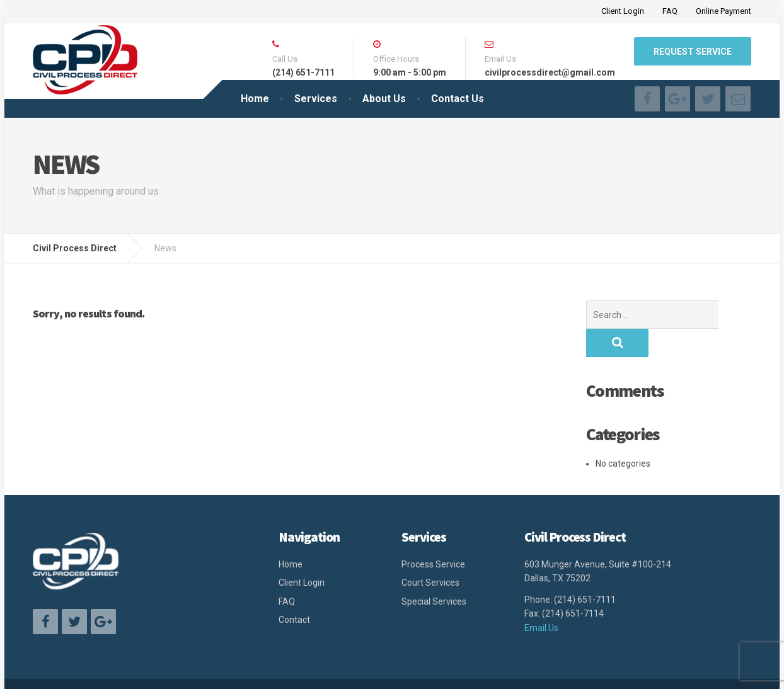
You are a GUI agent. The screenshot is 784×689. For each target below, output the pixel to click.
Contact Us (458, 99)
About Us (384, 99)
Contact (294, 591)
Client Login (623, 11)
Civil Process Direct (204, 669)
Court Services (430, 554)
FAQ (670, 11)
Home (255, 99)
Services (316, 99)
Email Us (541, 600)
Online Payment (723, 11)
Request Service (693, 52)
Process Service (433, 536)
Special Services (434, 573)
